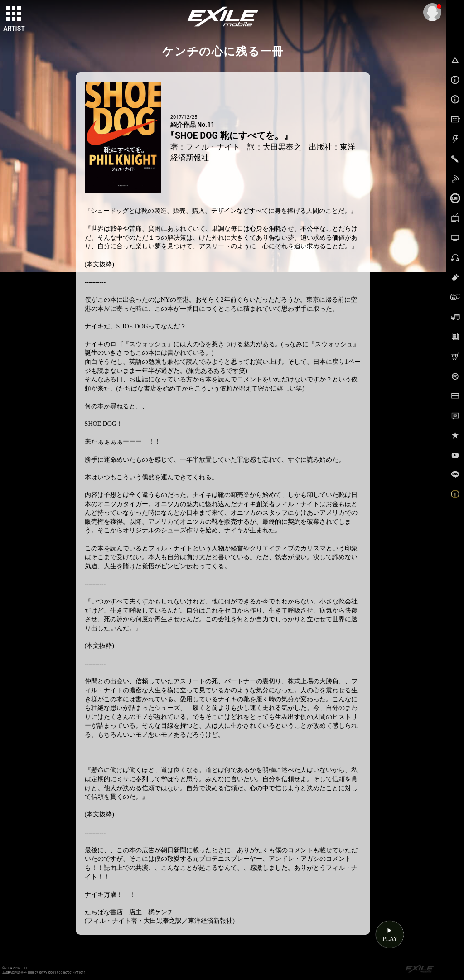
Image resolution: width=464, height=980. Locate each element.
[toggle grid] (14, 14)
